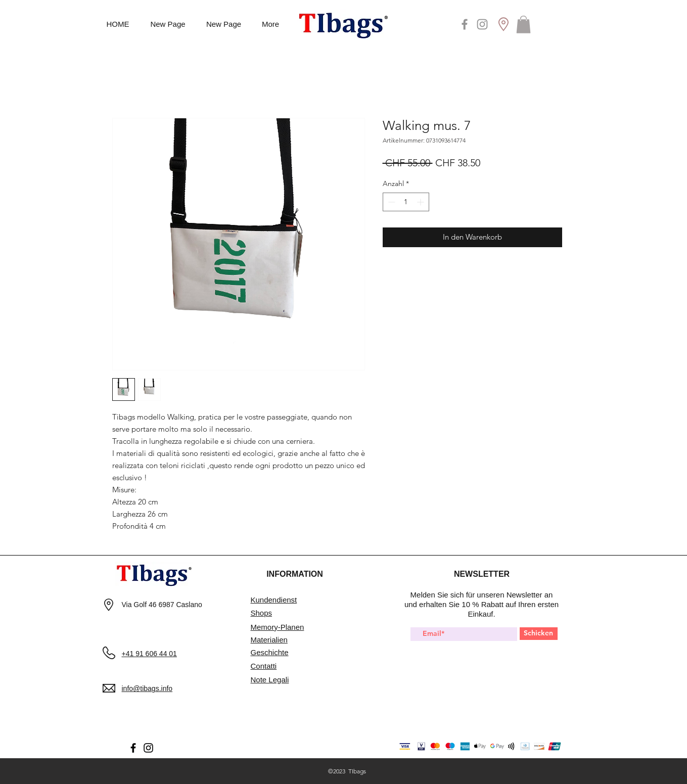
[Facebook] (465, 24)
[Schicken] (539, 634)
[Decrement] (391, 202)
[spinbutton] (406, 202)
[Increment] (421, 202)
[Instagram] (482, 24)
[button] (523, 25)
